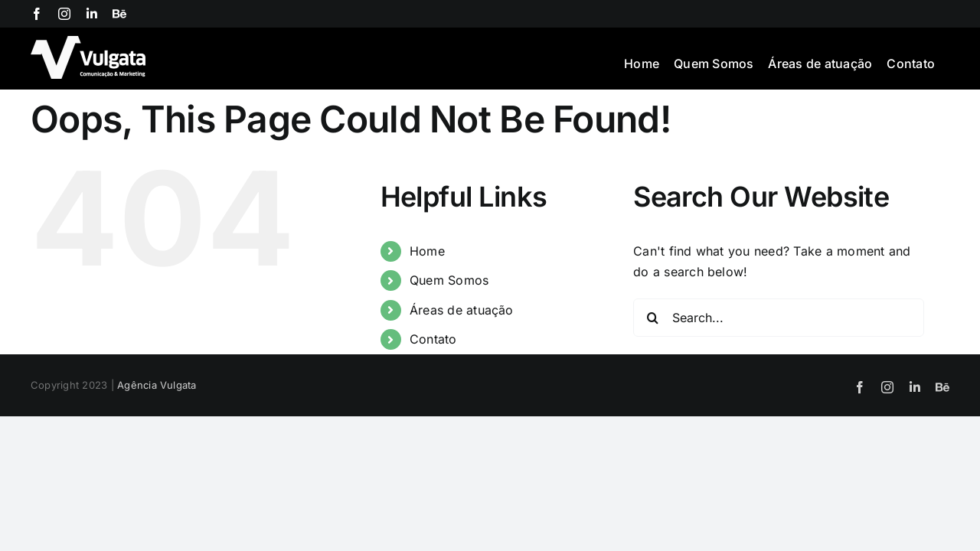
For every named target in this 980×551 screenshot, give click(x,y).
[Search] (652, 318)
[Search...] (779, 318)
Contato (433, 339)
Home (427, 251)
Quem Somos (449, 280)
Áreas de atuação (462, 310)
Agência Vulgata (157, 385)
